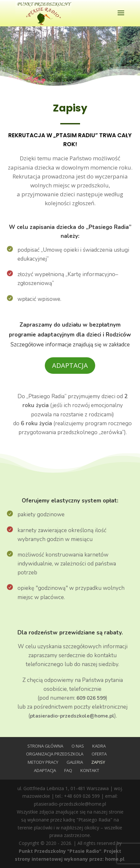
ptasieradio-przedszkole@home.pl (72, 716)
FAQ (68, 770)
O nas (78, 746)
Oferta (99, 754)
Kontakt (90, 770)
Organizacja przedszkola (55, 754)
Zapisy (98, 762)
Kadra (99, 746)
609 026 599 (91, 698)
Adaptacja (70, 365)
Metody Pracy (43, 762)
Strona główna (45, 746)
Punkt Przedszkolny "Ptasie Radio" (60, 851)
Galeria (75, 762)
